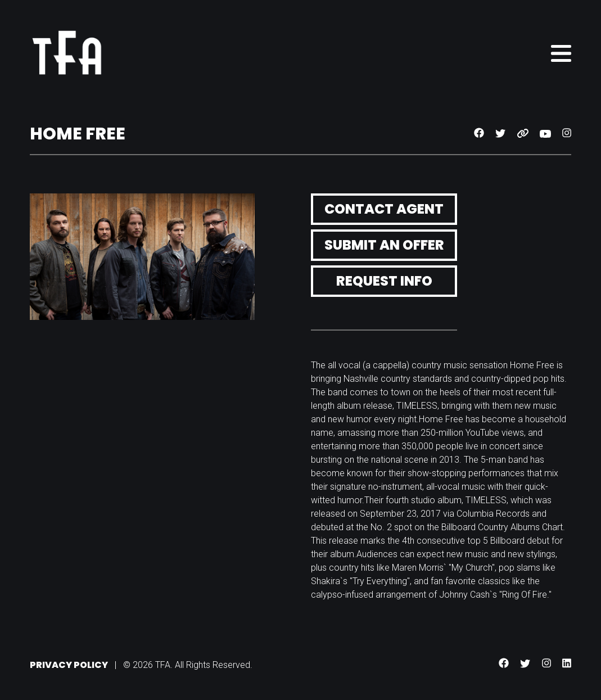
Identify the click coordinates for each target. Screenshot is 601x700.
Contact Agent (384, 209)
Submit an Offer (384, 245)
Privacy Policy (69, 665)
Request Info (384, 281)
